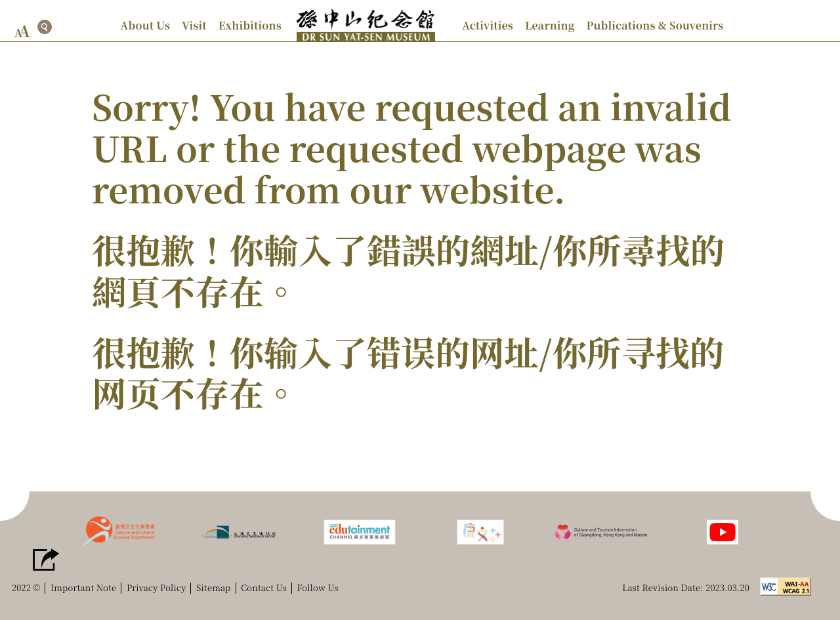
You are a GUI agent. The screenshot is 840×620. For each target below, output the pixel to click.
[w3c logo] (789, 585)
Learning (550, 25)
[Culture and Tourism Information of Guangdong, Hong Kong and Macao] (601, 530)
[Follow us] (723, 530)
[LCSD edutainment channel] (360, 530)
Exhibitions (250, 25)
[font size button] (22, 31)
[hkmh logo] (239, 530)
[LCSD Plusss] (480, 530)
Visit (194, 25)
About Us (145, 25)
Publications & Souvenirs (655, 25)
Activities (488, 25)
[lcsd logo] (117, 530)
